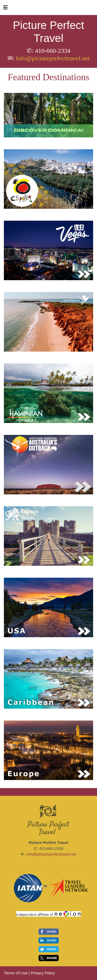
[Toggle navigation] (5, 9)
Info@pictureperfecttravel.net (53, 58)
